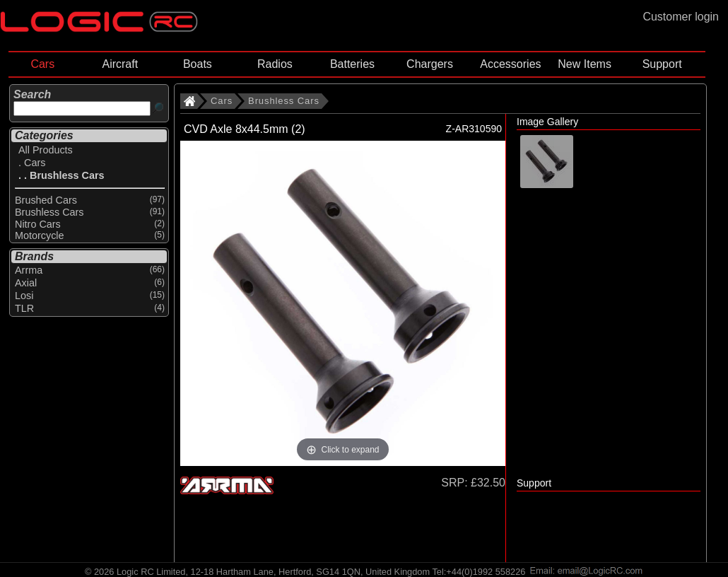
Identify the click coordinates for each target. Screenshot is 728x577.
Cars (42, 64)
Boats (198, 64)
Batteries (352, 64)
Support (662, 64)
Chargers (430, 64)
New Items (585, 64)
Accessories (510, 64)
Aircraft (120, 64)
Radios (275, 64)
